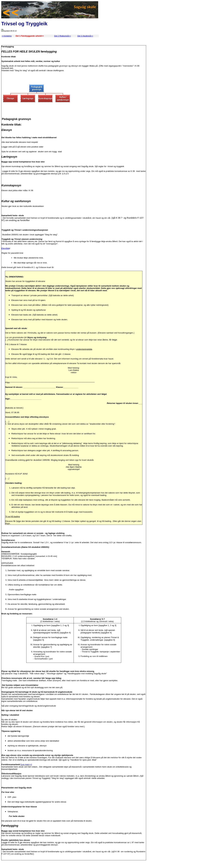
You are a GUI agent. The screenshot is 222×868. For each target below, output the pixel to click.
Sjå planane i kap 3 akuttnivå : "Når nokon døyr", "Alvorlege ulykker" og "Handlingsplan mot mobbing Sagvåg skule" (54, 674)
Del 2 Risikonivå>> (62, 36)
